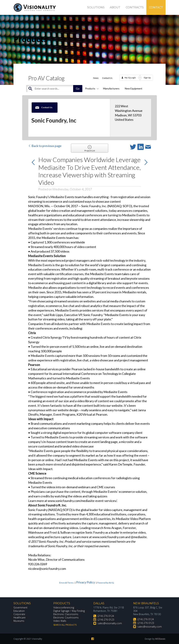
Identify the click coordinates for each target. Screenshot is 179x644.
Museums (19, 621)
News (96, 78)
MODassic (160, 639)
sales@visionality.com (110, 623)
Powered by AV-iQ (106, 583)
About (115, 7)
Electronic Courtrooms (66, 617)
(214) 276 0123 (106, 620)
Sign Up (147, 78)
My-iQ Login (130, 78)
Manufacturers (111, 88)
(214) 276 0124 (106, 616)
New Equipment (134, 88)
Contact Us (107, 78)
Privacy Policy (85, 582)
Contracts (135, 7)
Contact (156, 7)
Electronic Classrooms (66, 614)
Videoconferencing (64, 608)
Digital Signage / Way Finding (69, 611)
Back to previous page (45, 146)
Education (19, 611)
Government (20, 608)
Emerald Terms (67, 583)
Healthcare (20, 617)
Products (91, 88)
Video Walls (60, 621)
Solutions (96, 7)
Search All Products (65, 625)
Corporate (19, 614)
